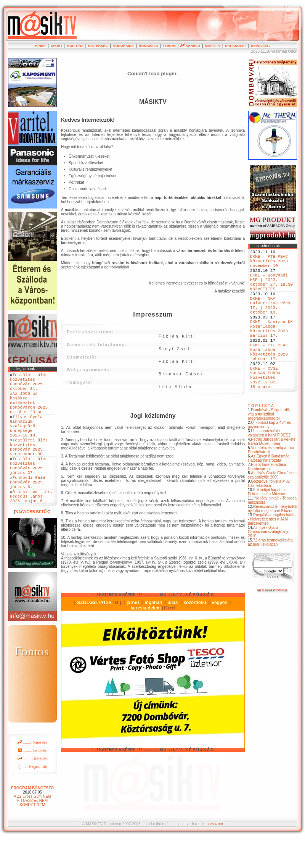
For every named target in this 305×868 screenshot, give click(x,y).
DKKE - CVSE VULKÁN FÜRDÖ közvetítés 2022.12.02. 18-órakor (265, 409)
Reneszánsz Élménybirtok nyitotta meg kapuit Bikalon (273, 543)
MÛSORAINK (124, 46)
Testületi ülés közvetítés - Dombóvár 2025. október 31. (29, 384)
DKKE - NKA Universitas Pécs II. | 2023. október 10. (270, 319)
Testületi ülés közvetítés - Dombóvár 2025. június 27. (29, 489)
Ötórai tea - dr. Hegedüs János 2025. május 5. (31, 527)
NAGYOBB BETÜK (32, 544)
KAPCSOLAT (235, 46)
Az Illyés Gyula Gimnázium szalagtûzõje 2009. (272, 509)
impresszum (213, 854)
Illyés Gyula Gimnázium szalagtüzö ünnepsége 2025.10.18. (26, 439)
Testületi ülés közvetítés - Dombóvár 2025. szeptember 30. (29, 466)
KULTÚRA (75, 46)
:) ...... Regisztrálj (32, 799)
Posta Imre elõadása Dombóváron (267, 501)
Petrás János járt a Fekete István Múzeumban (272, 476)
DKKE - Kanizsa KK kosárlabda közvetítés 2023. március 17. (271, 348)
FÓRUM (169, 46)
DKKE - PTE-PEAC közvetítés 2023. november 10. (270, 264)
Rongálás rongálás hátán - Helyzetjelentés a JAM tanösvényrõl (272, 554)
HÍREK (40, 46)
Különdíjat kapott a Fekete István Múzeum (267, 526)
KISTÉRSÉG (98, 46)
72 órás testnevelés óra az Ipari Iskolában (270, 577)
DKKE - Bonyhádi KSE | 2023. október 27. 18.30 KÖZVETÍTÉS (271, 290)
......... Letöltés (33, 783)
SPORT (57, 46)
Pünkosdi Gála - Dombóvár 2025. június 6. (30, 509)
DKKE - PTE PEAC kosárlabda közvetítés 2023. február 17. (270, 377)
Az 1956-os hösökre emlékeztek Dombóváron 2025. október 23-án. (30, 410)
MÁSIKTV (213, 46)
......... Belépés (32, 791)
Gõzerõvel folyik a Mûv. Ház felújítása (269, 518)
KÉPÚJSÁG (260, 46)
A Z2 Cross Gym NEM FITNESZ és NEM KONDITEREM (32, 833)
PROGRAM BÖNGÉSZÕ (32, 820)
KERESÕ (190, 46)
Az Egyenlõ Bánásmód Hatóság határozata (269, 493)
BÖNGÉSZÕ (149, 46)
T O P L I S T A (261, 440)
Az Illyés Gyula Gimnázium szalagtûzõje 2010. (269, 566)
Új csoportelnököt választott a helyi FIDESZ (269, 467)
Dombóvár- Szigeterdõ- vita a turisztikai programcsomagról (269, 449)
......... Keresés (32, 775)
